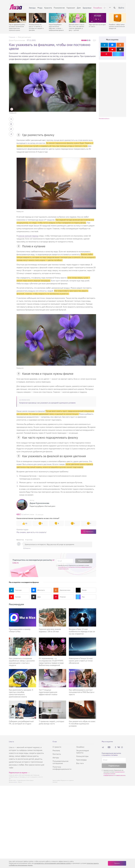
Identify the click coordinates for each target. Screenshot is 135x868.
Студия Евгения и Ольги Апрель (25, 780)
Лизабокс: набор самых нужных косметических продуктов (117, 25)
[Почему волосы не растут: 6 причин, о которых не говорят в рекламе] (38, 16)
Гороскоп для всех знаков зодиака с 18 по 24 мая (50, 630)
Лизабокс (97, 7)
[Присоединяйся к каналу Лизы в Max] (23, 617)
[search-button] (115, 7)
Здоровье (86, 7)
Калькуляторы (82, 756)
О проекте (57, 747)
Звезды (31, 7)
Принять (117, 863)
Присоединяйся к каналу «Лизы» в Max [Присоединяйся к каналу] (20, 630)
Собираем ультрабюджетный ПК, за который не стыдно (21, 722)
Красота (47, 7)
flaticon (20, 782)
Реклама (56, 750)
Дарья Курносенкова (17, 40)
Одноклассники (62, 590)
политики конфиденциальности (83, 567)
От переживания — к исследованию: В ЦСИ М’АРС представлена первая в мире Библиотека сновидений (51, 662)
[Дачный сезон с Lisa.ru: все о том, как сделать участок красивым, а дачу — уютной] (77, 16)
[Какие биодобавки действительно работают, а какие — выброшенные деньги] (58, 16)
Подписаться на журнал (18, 773)
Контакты (57, 754)
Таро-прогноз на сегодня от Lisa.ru (97, 24)
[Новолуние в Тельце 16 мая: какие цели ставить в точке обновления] (82, 647)
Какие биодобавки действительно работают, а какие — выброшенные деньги (56, 26)
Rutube (81, 590)
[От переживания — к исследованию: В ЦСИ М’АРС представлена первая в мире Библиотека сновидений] (53, 647)
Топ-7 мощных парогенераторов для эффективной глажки (48, 692)
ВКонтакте (38, 590)
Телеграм (15, 590)
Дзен (36, 597)
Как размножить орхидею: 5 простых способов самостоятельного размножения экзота (21, 693)
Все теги (80, 763)
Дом (78, 7)
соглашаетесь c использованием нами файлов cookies (52, 863)
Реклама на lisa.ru (104, 119)
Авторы (56, 758)
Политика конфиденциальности (62, 768)
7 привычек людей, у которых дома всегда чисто (52, 722)
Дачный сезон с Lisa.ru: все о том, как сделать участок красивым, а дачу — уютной (77, 26)
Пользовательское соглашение (61, 762)
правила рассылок (64, 569)
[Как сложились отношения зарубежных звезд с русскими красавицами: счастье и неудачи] (23, 647)
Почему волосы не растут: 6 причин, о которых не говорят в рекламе (36, 26)
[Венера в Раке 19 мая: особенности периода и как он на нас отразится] (82, 617)
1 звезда (82, 40)
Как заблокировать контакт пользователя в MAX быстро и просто (82, 692)
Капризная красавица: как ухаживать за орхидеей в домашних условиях (47, 403)
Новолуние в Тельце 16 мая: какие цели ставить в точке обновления (81, 661)
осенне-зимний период (28, 236)
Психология (58, 7)
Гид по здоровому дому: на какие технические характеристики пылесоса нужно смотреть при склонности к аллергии (17, 26)
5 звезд (90, 40)
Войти (122, 7)
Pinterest (60, 597)
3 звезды (86, 40)
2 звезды (84, 40)
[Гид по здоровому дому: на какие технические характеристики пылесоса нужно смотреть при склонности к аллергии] (18, 16)
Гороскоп (70, 7)
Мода (39, 7)
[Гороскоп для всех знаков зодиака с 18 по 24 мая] (53, 617)
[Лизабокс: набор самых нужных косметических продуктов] (117, 16)
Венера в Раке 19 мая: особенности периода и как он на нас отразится (82, 631)
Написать (90, 532)
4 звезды (88, 40)
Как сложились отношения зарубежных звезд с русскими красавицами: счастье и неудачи (22, 662)
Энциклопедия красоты (83, 752)
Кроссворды (81, 760)
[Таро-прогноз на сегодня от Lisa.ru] (97, 16)
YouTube (15, 597)
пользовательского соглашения (66, 567)
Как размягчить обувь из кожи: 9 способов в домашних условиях (82, 724)
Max (80, 597)
